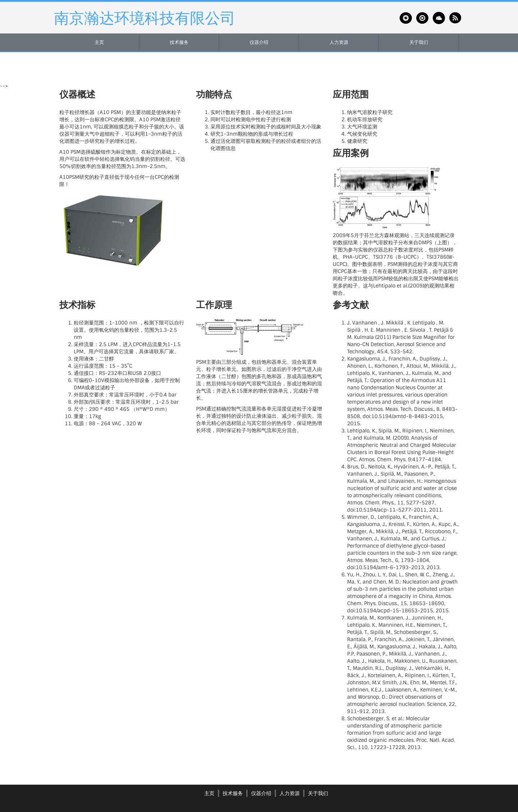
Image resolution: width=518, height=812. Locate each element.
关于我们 (419, 42)
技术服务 (179, 42)
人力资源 (339, 42)
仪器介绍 (259, 42)
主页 (99, 42)
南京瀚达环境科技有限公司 (145, 18)
